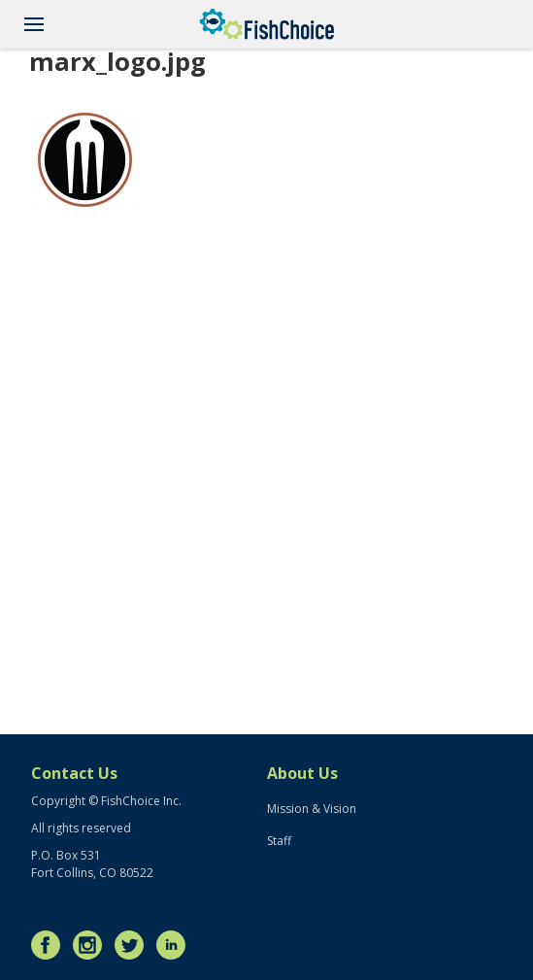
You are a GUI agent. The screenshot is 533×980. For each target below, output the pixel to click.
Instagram (92, 945)
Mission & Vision (312, 809)
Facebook (50, 945)
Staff (279, 841)
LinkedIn (176, 945)
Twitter (134, 945)
